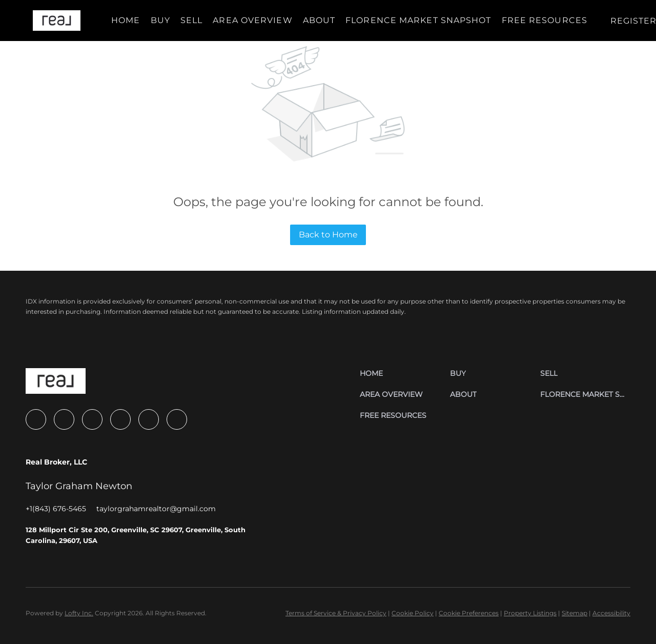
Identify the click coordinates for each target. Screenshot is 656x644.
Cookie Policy (413, 613)
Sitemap (575, 613)
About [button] (319, 20)
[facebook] (36, 419)
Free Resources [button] (545, 20)
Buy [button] (160, 20)
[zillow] (64, 419)
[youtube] (120, 419)
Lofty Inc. (79, 613)
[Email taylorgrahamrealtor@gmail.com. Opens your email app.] (156, 509)
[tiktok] (149, 419)
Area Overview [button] (252, 20)
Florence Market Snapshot (418, 20)
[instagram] (92, 419)
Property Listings (530, 613)
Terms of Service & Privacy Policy (336, 613)
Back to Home (328, 235)
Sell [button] (191, 20)
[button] (57, 21)
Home (126, 20)
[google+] (177, 419)
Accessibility (611, 613)
